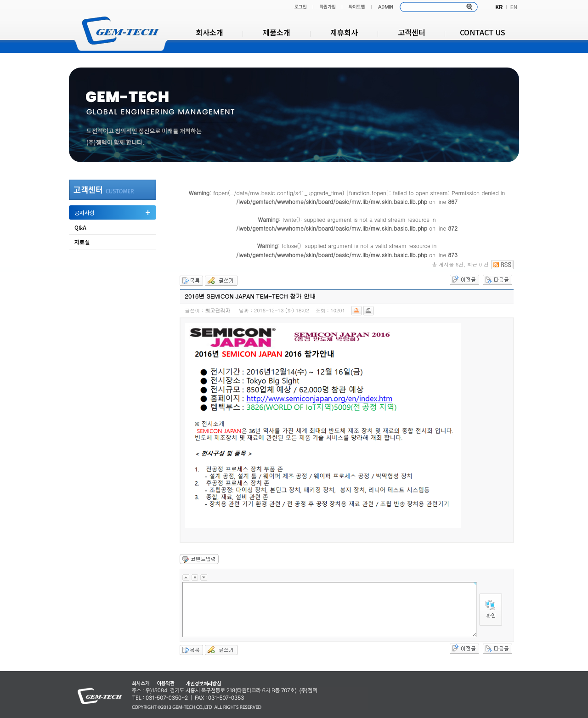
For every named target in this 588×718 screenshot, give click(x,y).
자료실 (82, 242)
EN (514, 7)
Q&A (80, 227)
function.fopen (368, 193)
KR (499, 7)
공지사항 (85, 212)
